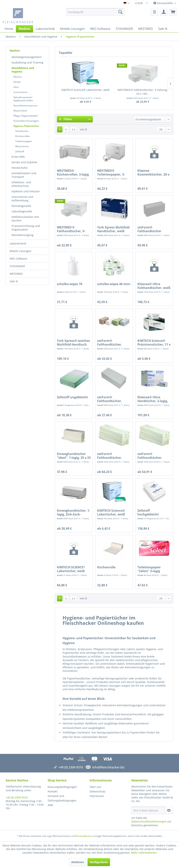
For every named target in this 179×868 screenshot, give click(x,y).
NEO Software (18, 259)
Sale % (14, 281)
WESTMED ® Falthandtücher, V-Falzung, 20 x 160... (143, 92)
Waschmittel (20, 111)
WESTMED (16, 274)
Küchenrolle (106, 567)
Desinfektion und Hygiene (23, 70)
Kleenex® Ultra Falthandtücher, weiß (154, 286)
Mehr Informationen (144, 853)
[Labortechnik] (45, 29)
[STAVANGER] (124, 29)
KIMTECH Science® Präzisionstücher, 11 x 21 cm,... (154, 343)
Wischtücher (22, 146)
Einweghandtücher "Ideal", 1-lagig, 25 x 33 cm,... (74, 456)
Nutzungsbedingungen (62, 787)
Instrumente (20, 92)
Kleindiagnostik (21, 206)
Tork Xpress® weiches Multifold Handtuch (73, 343)
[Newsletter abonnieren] (169, 810)
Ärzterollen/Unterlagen (26, 121)
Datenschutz (98, 791)
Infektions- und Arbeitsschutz (21, 184)
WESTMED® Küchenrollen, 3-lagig (73, 173)
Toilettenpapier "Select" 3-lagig (149, 569)
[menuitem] (95, 12)
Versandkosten (84, 836)
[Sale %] (163, 29)
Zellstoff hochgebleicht (148, 512)
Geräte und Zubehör (24, 162)
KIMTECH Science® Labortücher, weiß (85, 90)
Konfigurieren (99, 862)
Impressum (97, 796)
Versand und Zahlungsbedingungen (62, 798)
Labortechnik (18, 243)
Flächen (18, 77)
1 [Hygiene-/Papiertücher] (60, 129)
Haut (16, 87)
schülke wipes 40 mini (114, 284)
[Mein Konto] (164, 12)
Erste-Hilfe (18, 157)
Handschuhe (20, 168)
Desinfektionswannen (26, 106)
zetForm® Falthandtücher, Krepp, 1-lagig (110, 399)
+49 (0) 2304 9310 (17, 797)
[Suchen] (120, 12)
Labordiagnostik (22, 211)
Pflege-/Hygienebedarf (26, 116)
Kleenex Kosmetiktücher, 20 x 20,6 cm (153, 173)
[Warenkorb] (173, 12)
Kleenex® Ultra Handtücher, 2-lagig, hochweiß (153, 399)
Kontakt (53, 791)
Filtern (66, 119)
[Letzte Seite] (74, 129)
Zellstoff (20, 151)
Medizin (15, 51)
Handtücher (22, 131)
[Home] (9, 29)
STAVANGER (17, 266)
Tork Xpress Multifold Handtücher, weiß (113, 229)
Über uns (95, 787)
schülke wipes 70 (70, 284)
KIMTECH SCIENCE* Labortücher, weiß (71, 569)
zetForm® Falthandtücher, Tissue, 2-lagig (110, 343)
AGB (50, 805)
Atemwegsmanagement (26, 57)
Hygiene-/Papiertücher (26, 126)
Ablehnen (77, 862)
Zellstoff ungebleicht (72, 397)
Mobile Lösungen (21, 251)
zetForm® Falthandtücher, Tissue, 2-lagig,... (150, 456)
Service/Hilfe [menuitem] (164, 3)
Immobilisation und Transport (24, 175)
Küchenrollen (23, 136)
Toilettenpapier (24, 141)
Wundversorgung (22, 235)
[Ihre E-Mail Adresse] (148, 810)
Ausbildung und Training (27, 62)
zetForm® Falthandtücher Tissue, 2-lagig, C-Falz (153, 229)
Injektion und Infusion (26, 191)
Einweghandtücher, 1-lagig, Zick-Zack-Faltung (73, 512)
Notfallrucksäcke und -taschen (26, 219)
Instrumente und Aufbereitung (22, 199)
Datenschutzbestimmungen (149, 821)
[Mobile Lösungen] (72, 29)
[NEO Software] (100, 29)
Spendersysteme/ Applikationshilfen (23, 99)
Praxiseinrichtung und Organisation (26, 228)
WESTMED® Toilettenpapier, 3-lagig (111, 173)
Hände (17, 82)
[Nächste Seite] (66, 129)
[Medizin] (24, 29)
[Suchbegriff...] (95, 12)
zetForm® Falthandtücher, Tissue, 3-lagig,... (110, 456)
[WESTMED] (146, 29)
